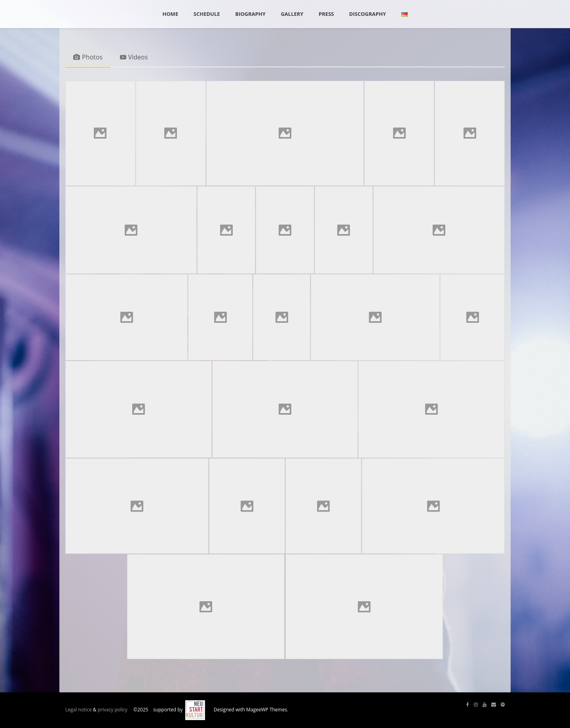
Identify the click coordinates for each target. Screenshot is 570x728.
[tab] (88, 58)
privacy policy (113, 710)
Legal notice (79, 710)
